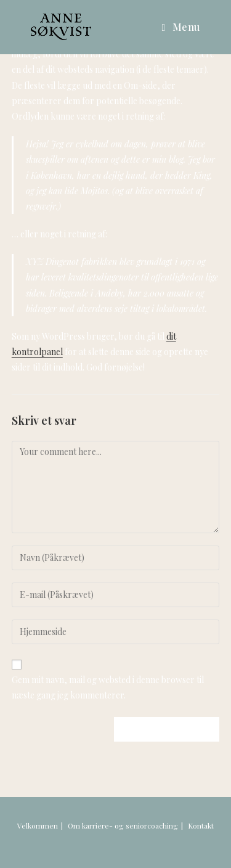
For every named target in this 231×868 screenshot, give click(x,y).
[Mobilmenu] (181, 27)
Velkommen (38, 825)
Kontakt (201, 825)
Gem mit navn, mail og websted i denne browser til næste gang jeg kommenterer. (108, 687)
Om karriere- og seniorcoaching (123, 825)
